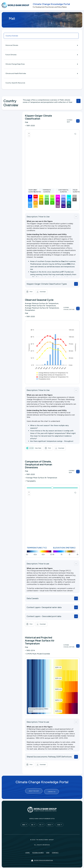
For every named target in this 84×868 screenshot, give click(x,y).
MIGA (49, 823)
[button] (41, 292)
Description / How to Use (38, 217)
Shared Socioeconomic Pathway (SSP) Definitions (49, 757)
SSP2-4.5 (58, 689)
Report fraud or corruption (42, 859)
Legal (28, 851)
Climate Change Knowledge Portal (51, 4)
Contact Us (52, 791)
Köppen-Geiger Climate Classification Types (47, 284)
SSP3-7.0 (58, 700)
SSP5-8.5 (58, 711)
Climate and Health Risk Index (41, 73)
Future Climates (41, 55)
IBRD (24, 823)
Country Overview (12, 36)
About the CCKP (34, 791)
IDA (32, 823)
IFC (40, 823)
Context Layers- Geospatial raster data (44, 607)
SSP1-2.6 (58, 678)
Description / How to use (38, 564)
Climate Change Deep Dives (41, 64)
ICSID (59, 823)
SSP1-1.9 (58, 667)
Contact (55, 851)
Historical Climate (41, 45)
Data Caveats (33, 598)
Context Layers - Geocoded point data (44, 616)
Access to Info (38, 851)
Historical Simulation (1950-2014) (39, 710)
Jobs (48, 851)
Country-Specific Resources (15, 83)
